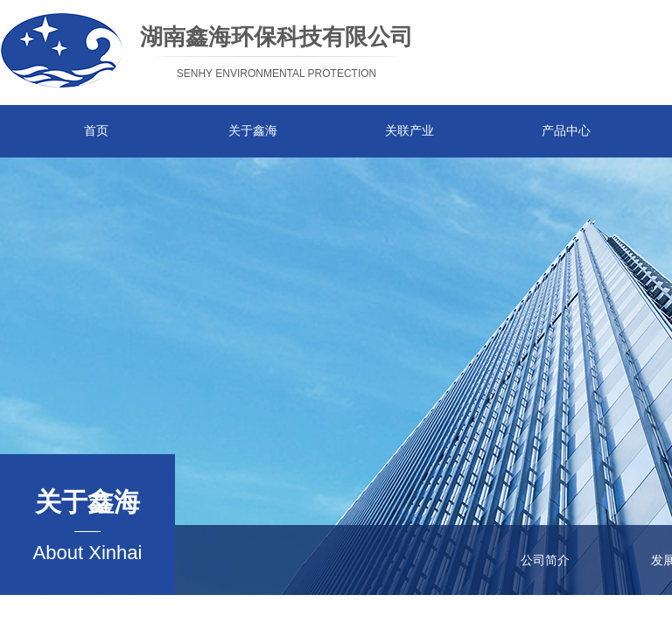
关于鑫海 (253, 131)
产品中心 (566, 131)
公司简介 (545, 560)
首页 (96, 131)
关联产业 (409, 131)
